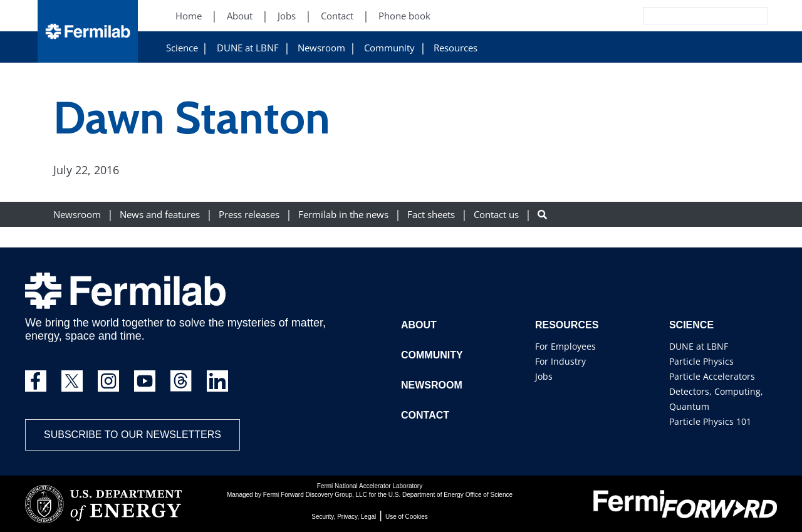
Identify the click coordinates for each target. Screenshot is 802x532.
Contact (425, 415)
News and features (160, 215)
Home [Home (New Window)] (189, 16)
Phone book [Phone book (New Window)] (404, 16)
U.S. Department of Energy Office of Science (450, 495)
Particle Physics (701, 361)
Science (182, 48)
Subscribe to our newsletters (133, 435)
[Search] (677, 16)
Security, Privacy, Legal (344, 517)
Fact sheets (431, 215)
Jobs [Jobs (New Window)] (287, 16)
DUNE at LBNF (248, 48)
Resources (456, 48)
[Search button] (542, 215)
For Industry (560, 361)
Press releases (249, 215)
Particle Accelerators (712, 376)
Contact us (496, 215)
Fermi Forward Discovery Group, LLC (315, 495)
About (419, 325)
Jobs (544, 376)
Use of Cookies (407, 517)
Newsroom (321, 48)
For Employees (565, 346)
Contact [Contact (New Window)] (337, 16)
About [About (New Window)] (240, 16)
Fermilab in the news (343, 215)
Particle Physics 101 (710, 421)
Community (389, 48)
